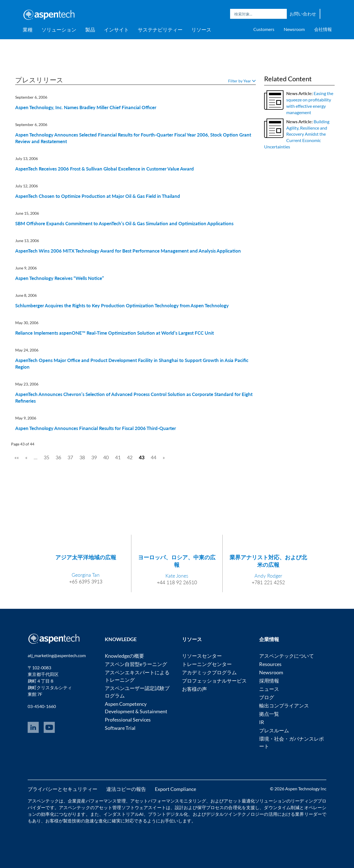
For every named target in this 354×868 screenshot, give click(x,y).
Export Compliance (175, 789)
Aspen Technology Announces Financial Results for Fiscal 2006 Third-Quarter (96, 428)
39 (94, 457)
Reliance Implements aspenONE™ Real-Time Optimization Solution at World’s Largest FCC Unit (114, 333)
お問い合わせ (303, 14)
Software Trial (120, 728)
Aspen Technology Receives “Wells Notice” (60, 278)
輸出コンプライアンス (284, 706)
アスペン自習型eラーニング (136, 664)
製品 (90, 30)
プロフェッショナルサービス (214, 681)
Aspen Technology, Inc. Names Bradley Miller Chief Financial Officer (86, 107)
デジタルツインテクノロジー (235, 814)
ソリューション (59, 30)
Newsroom (294, 29)
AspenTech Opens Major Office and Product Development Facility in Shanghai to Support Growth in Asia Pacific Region (132, 364)
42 (130, 457)
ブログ (267, 697)
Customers (264, 29)
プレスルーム (274, 730)
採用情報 (269, 681)
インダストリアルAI (123, 814)
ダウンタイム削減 (282, 807)
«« (17, 457)
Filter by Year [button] (242, 81)
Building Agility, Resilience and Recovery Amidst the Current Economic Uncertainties (297, 134)
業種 (28, 30)
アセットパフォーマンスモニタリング (168, 801)
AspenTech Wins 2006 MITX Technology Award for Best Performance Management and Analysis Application (128, 251)
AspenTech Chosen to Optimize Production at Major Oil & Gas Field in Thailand (98, 196)
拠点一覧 (269, 714)
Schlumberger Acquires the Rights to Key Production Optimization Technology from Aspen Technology (122, 305)
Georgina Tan (86, 575)
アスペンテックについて (287, 656)
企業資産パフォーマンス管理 (97, 801)
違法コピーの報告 (126, 789)
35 (46, 457)
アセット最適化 (239, 801)
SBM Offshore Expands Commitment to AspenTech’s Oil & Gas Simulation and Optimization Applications (124, 223)
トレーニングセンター (207, 664)
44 (153, 457)
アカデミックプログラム (209, 672)
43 (142, 457)
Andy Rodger (268, 576)
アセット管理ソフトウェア (121, 807)
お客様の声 (194, 689)
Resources (270, 664)
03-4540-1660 (42, 706)
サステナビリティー (160, 30)
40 (106, 457)
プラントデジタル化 (168, 814)
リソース (201, 30)
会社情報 (323, 29)
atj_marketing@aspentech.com (57, 655)
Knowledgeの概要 (124, 656)
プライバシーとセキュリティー (63, 789)
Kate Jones (177, 576)
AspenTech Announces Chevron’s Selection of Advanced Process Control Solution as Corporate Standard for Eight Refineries (134, 398)
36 (58, 457)
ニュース (269, 689)
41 (118, 457)
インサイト (116, 30)
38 (82, 457)
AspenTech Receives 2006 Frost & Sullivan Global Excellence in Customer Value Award (105, 169)
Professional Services (128, 720)
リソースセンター (202, 656)
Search (281, 14)
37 (70, 457)
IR (262, 722)
